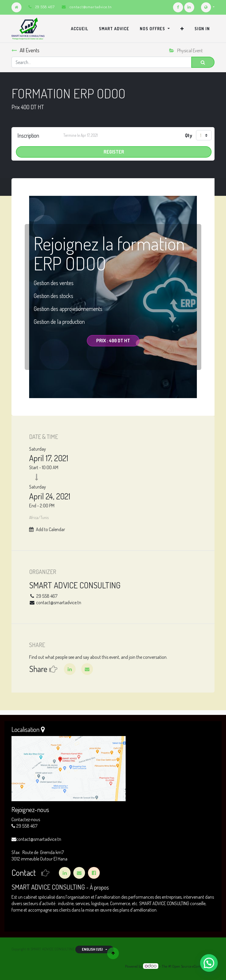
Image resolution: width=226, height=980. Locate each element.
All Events (25, 50)
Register (114, 152)
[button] (182, 29)
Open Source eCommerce (191, 966)
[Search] (203, 62)
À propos (99, 887)
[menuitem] (80, 29)
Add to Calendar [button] (50, 529)
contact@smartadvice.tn (91, 7)
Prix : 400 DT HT (113, 341)
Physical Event (186, 50)
